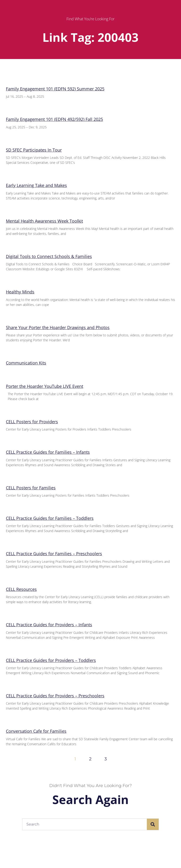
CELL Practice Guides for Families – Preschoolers (54, 554)
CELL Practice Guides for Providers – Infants (49, 625)
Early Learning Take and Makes (36, 185)
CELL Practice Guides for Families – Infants (48, 452)
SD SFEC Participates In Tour (34, 150)
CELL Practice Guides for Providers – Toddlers (51, 660)
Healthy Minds (20, 292)
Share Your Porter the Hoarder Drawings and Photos (58, 327)
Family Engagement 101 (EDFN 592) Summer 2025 (55, 89)
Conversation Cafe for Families (36, 731)
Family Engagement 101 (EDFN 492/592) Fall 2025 (54, 119)
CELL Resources (21, 589)
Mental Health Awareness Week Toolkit (44, 221)
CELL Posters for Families (31, 488)
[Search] (153, 824)
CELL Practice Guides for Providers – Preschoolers (55, 696)
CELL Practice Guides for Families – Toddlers (50, 518)
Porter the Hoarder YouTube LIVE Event (45, 386)
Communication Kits (26, 363)
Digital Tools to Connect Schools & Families (49, 256)
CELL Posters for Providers (32, 422)
